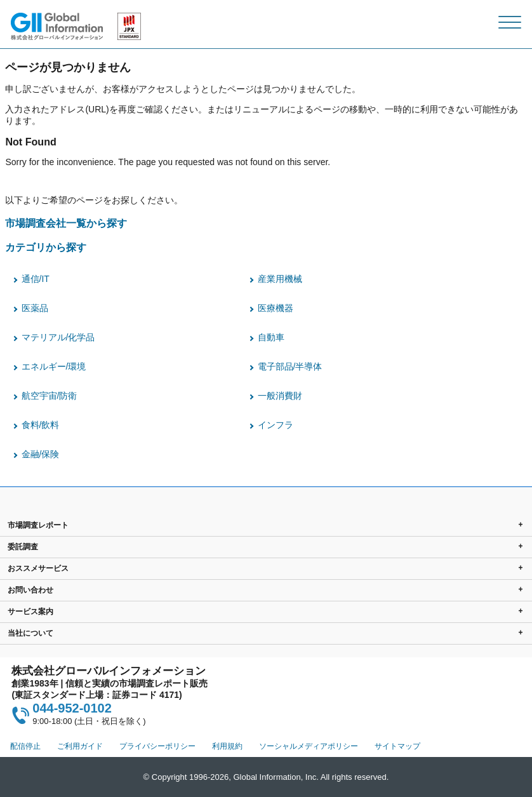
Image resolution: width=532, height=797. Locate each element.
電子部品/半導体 (290, 366)
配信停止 (25, 746)
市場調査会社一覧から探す (66, 223)
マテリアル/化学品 (58, 337)
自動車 (271, 337)
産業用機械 (280, 279)
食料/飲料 (41, 425)
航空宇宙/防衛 (50, 396)
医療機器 (276, 308)
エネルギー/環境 (54, 366)
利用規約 (227, 746)
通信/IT (36, 279)
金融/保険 (41, 454)
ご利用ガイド (80, 746)
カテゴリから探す (46, 247)
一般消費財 (280, 396)
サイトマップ (397, 746)
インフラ (276, 425)
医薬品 (35, 308)
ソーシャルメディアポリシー (309, 746)
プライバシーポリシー (157, 746)
